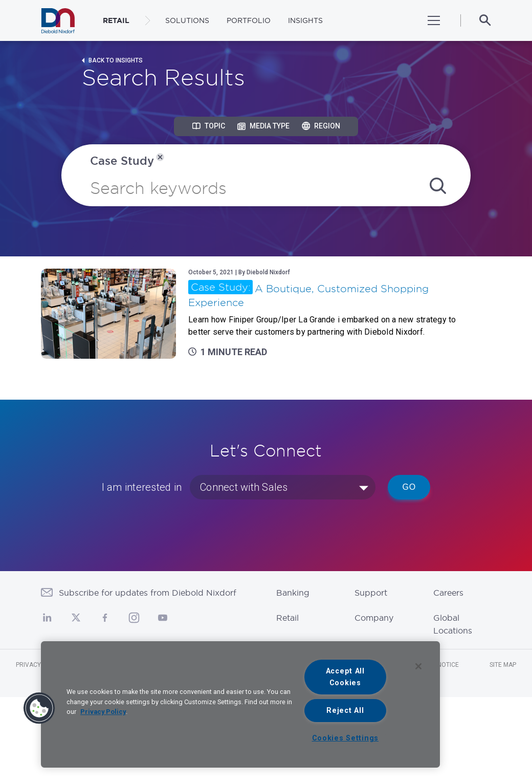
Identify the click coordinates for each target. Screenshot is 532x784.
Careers (448, 593)
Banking (293, 593)
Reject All (345, 711)
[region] (240, 704)
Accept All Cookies (345, 677)
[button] (39, 708)
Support (371, 593)
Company (374, 618)
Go (409, 487)
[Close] (418, 666)
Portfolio (249, 20)
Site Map (503, 665)
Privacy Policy (103, 712)
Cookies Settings (346, 738)
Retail (287, 618)
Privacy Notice (40, 665)
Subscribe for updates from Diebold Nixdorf (148, 593)
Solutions (187, 20)
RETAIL (116, 20)
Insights (305, 20)
